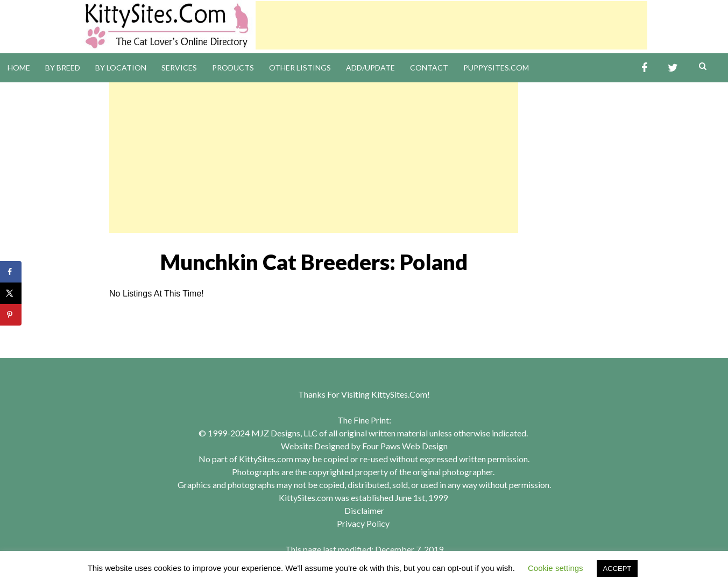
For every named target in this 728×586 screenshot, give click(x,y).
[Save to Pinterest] (11, 315)
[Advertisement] (451, 25)
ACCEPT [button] (617, 569)
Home (19, 68)
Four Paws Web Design (405, 446)
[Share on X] (11, 293)
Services (179, 68)
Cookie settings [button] (556, 568)
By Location (121, 68)
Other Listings (300, 68)
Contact (429, 68)
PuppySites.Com (496, 68)
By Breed (63, 68)
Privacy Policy (363, 523)
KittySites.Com (399, 394)
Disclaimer (364, 510)
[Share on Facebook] (11, 272)
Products (233, 68)
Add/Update (370, 68)
